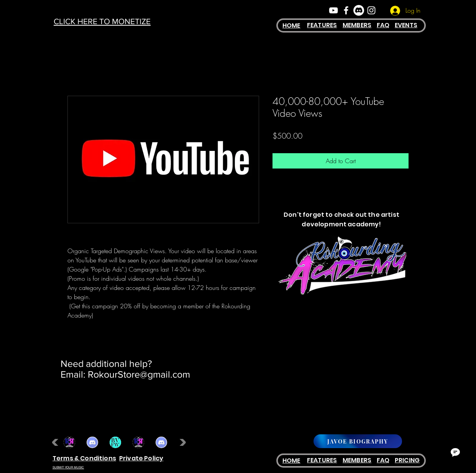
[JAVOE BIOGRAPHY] (358, 441)
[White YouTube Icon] (333, 10)
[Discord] (359, 10)
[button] (69, 442)
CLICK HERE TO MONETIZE (102, 21)
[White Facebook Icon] (346, 10)
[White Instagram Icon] (371, 10)
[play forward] (181, 442)
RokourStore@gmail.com (139, 374)
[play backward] (57, 442)
